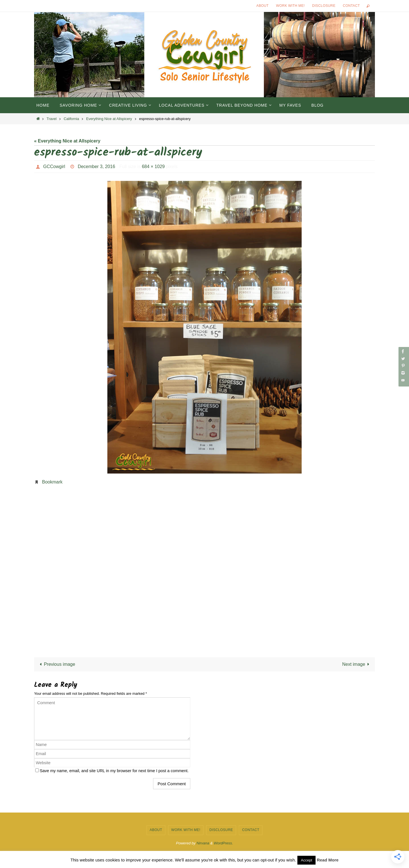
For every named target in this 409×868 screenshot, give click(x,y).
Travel (52, 119)
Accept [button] (306, 860)
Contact (351, 6)
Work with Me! (290, 6)
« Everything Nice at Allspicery (67, 141)
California (71, 119)
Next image (357, 664)
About (263, 6)
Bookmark (52, 482)
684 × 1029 (153, 167)
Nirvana (203, 843)
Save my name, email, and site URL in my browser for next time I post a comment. (114, 771)
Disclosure (324, 6)
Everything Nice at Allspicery (109, 119)
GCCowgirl (54, 167)
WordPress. (224, 843)
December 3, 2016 (97, 167)
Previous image (56, 664)
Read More (328, 860)
